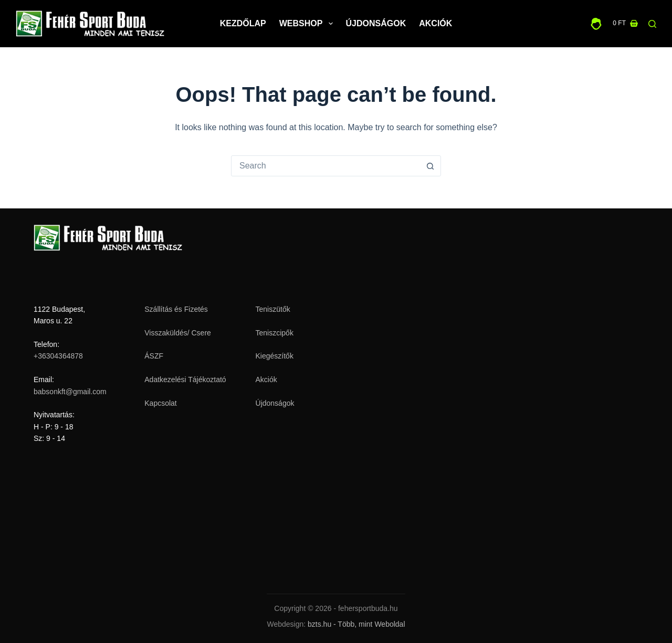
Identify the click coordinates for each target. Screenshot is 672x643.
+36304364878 (58, 356)
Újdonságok (376, 23)
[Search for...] (325, 166)
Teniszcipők (275, 333)
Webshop (308, 24)
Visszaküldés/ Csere (178, 333)
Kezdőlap (243, 23)
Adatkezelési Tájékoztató (185, 380)
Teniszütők (273, 309)
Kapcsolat (160, 403)
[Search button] (430, 166)
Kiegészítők (275, 356)
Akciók (435, 23)
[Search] (652, 24)
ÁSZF (154, 356)
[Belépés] (596, 24)
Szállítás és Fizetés (176, 309)
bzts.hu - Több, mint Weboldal (356, 624)
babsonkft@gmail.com (70, 392)
